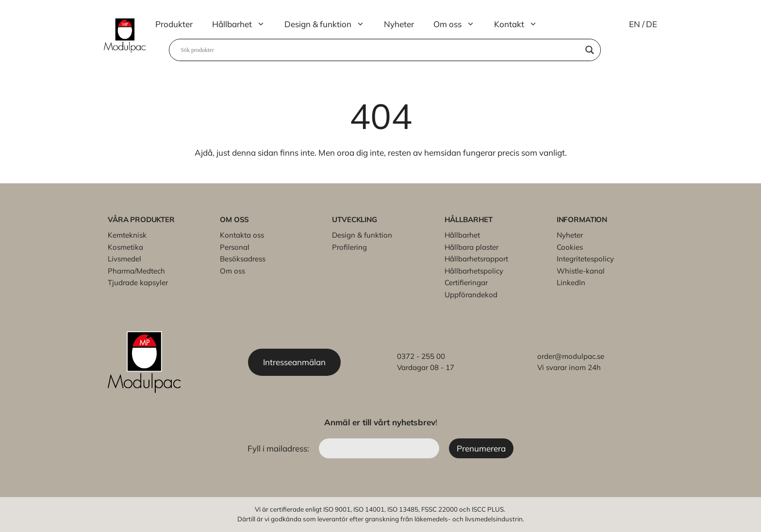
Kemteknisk (127, 235)
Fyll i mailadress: (279, 448)
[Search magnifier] (590, 50)
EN (635, 24)
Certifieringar (466, 282)
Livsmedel (124, 259)
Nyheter (399, 24)
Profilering (349, 247)
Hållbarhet (243, 24)
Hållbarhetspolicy (474, 271)
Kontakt (521, 24)
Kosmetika (125, 247)
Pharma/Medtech (136, 271)
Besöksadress (243, 259)
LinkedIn (571, 282)
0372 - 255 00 (421, 356)
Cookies (570, 247)
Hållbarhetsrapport (476, 259)
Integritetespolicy (585, 259)
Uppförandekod (471, 295)
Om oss (459, 24)
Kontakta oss (242, 235)
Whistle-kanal (581, 271)
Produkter (174, 24)
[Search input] (380, 50)
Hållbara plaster (471, 247)
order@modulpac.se (571, 356)
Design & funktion (329, 24)
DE (652, 24)
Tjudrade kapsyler (138, 282)
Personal (235, 247)
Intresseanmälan (295, 362)
